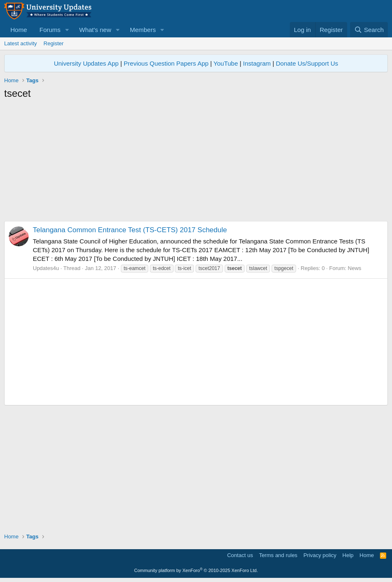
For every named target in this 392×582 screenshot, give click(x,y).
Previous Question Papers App (166, 63)
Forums (50, 30)
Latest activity (21, 43)
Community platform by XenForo (196, 570)
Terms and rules (278, 555)
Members (143, 30)
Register (54, 43)
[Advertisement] (196, 163)
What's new (95, 30)
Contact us (240, 555)
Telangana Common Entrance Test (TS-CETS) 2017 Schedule (130, 230)
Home (19, 30)
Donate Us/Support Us (307, 63)
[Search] (369, 30)
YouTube (226, 63)
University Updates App (86, 63)
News (355, 268)
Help (348, 555)
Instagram (257, 63)
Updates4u (46, 268)
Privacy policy (320, 555)
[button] (67, 30)
